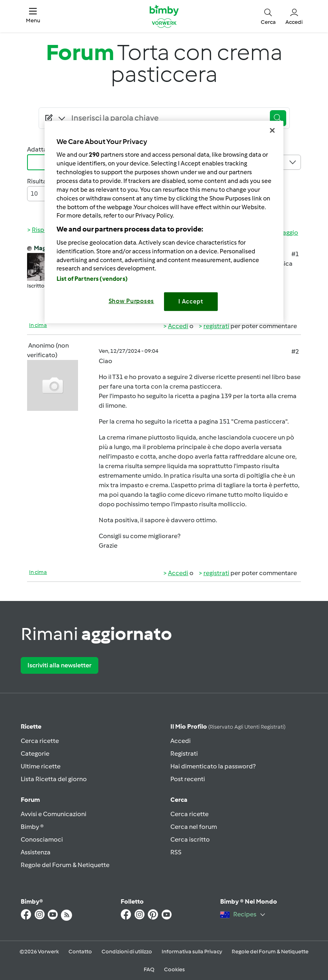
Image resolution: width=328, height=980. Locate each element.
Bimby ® (32, 827)
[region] (164, 222)
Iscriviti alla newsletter (60, 665)
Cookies (174, 969)
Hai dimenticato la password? (213, 766)
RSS (176, 852)
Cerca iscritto (190, 839)
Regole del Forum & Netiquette (65, 865)
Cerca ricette (40, 741)
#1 (295, 254)
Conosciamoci (42, 839)
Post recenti (188, 779)
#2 (295, 351)
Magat (43, 248)
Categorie (35, 753)
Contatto (80, 952)
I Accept (191, 301)
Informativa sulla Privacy (192, 952)
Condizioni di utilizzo (127, 952)
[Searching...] (167, 118)
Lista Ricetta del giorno (54, 779)
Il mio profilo (228, 726)
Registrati (184, 753)
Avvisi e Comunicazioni (54, 814)
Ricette (31, 726)
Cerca (179, 800)
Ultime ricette (41, 766)
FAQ (149, 969)
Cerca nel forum (194, 827)
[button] (33, 16)
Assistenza (36, 852)
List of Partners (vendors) (92, 279)
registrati (216, 326)
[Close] (272, 130)
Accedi (178, 326)
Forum (30, 800)
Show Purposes (132, 301)
